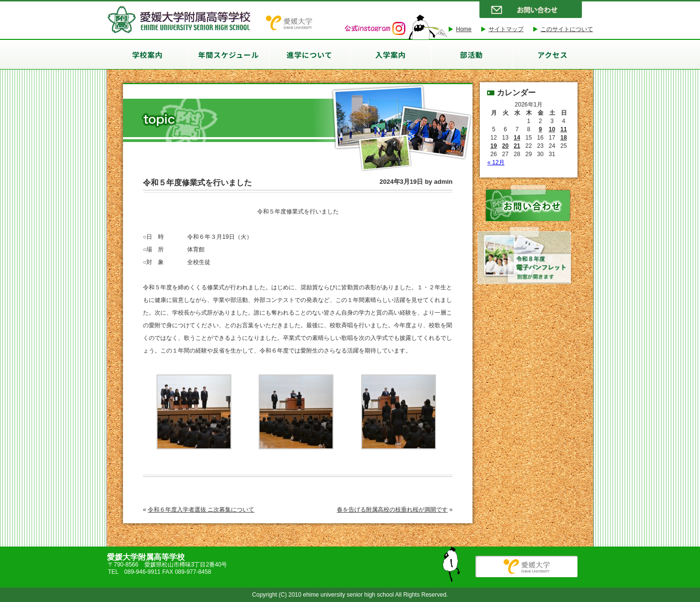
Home (464, 29)
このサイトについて (567, 29)
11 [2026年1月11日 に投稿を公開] (564, 129)
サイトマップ (506, 29)
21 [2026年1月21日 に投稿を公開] (517, 146)
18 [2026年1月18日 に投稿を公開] (564, 138)
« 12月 (496, 162)
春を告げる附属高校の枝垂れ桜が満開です (392, 510)
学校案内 (148, 55)
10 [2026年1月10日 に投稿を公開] (552, 129)
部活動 (471, 55)
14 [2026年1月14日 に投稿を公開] (517, 138)
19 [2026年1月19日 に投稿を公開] (494, 146)
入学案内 (391, 55)
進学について (310, 55)
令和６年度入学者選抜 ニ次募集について (201, 510)
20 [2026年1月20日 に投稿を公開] (505, 146)
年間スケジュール (229, 55)
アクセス (552, 55)
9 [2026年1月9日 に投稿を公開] (540, 129)
